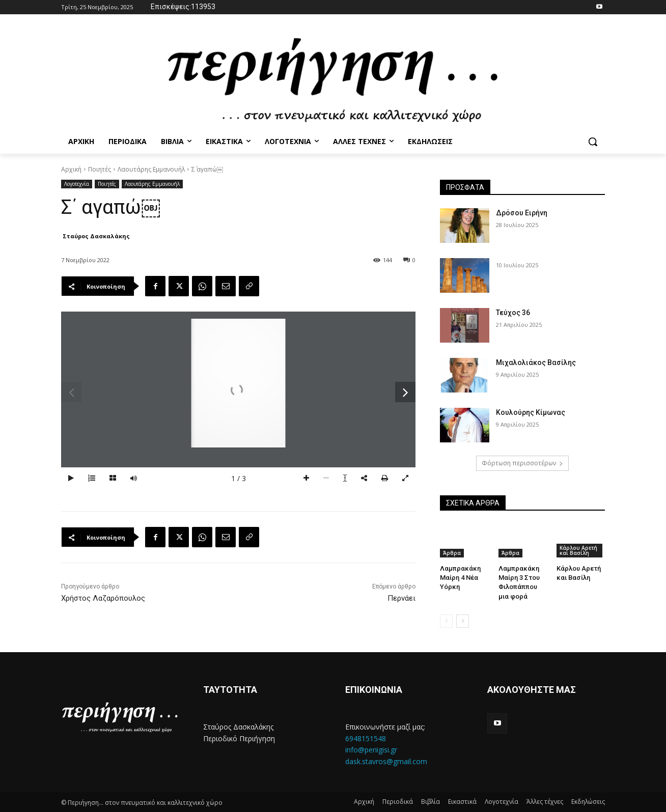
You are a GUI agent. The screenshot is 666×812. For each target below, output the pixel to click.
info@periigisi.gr (371, 750)
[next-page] (463, 621)
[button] (593, 142)
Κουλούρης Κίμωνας (531, 412)
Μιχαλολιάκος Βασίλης (536, 362)
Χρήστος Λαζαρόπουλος (103, 598)
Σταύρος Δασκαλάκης (96, 236)
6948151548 (366, 738)
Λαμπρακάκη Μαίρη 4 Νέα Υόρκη (460, 578)
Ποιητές (100, 169)
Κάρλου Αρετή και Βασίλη (578, 550)
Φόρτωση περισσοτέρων (522, 463)
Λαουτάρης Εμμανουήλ (151, 169)
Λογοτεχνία (77, 184)
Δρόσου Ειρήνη (522, 213)
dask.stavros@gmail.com (386, 761)
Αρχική (71, 169)
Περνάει (401, 598)
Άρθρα (452, 553)
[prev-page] (446, 621)
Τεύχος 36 (513, 313)
